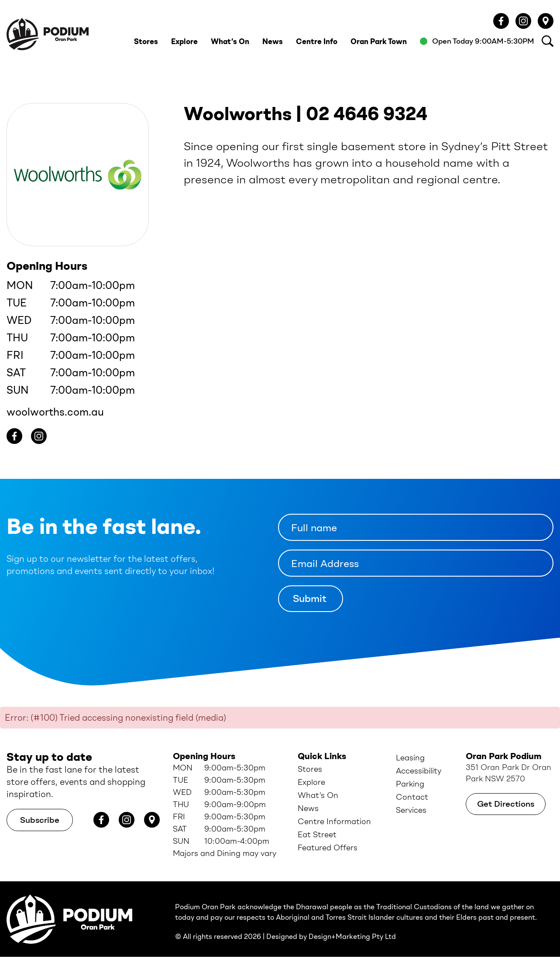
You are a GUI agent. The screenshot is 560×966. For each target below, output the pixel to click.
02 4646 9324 (367, 114)
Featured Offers (328, 848)
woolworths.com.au (55, 412)
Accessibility (419, 771)
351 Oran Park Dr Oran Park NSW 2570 (508, 773)
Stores (146, 41)
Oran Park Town (379, 41)
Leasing (410, 758)
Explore (184, 41)
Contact (412, 797)
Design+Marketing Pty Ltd (352, 937)
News (273, 41)
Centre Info (317, 41)
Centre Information (334, 822)
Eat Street (317, 835)
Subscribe (40, 820)
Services (411, 810)
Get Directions (506, 804)
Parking (410, 784)
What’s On (230, 41)
